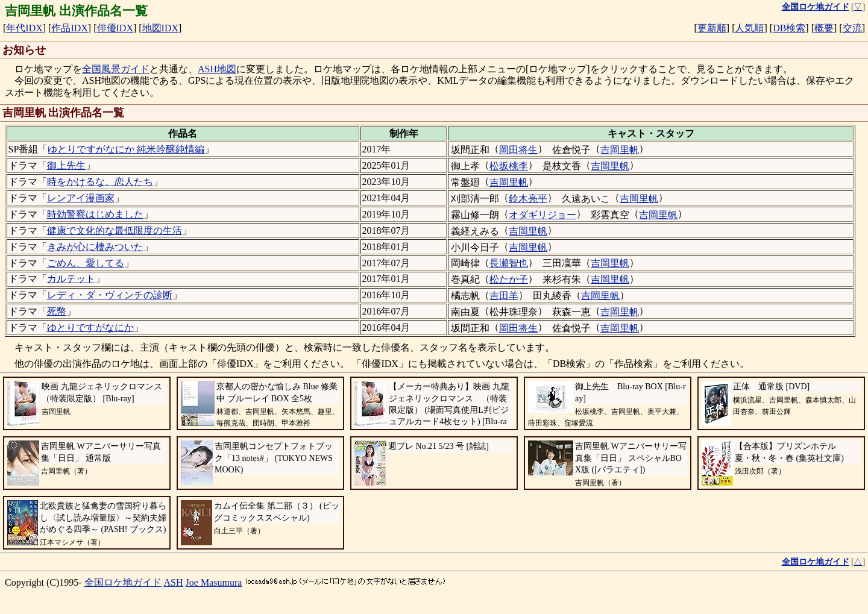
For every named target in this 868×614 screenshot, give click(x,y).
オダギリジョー (542, 215)
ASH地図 (217, 69)
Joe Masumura (214, 582)
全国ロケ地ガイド (123, 582)
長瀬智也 (509, 263)
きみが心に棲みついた (95, 247)
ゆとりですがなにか (90, 327)
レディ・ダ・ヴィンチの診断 (110, 295)
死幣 (57, 311)
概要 (824, 28)
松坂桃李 (509, 166)
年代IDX (24, 28)
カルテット (71, 279)
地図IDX (160, 28)
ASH (174, 582)
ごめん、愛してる (86, 263)
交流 (852, 28)
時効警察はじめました (95, 214)
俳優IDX (115, 28)
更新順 (712, 28)
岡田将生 (518, 150)
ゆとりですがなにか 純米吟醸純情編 (126, 149)
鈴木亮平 (528, 199)
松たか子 (509, 279)
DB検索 (789, 28)
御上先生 (66, 165)
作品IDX (69, 28)
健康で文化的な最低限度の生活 (115, 230)
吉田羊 (504, 296)
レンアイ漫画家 (81, 198)
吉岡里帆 (620, 150)
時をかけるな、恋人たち (100, 182)
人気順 (749, 28)
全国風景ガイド (116, 69)
